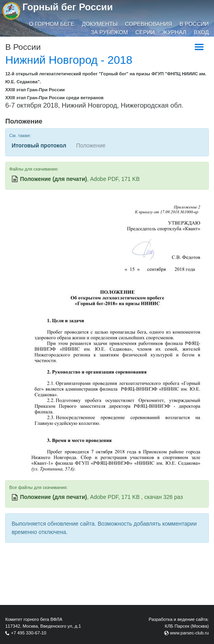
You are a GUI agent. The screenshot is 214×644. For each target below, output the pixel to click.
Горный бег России (68, 7)
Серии (145, 32)
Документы (100, 24)
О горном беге (52, 24)
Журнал (174, 32)
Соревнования (149, 24)
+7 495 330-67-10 (28, 633)
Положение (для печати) (53, 179)
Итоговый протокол (39, 145)
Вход (201, 32)
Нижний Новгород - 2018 (69, 60)
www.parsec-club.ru (189, 633)
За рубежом (109, 32)
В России (194, 24)
